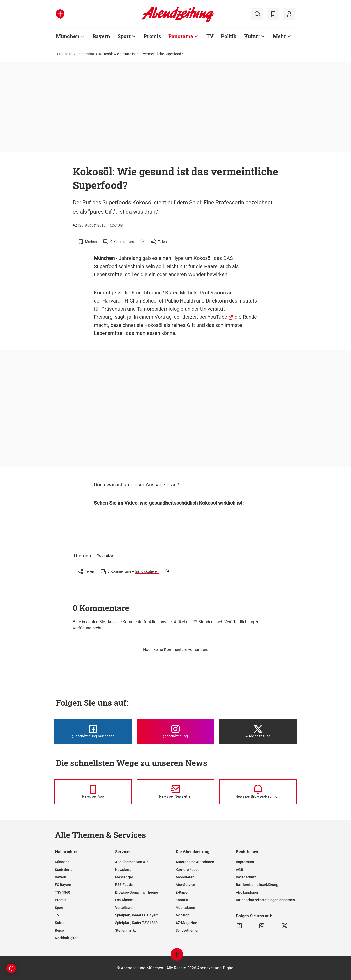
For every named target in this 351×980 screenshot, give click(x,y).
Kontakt (182, 900)
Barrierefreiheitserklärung (257, 885)
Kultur (252, 36)
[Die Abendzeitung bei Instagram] (175, 731)
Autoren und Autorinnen (195, 862)
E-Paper (182, 892)
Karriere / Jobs (188, 870)
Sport (124, 36)
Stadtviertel (64, 870)
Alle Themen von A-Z (132, 862)
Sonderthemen (188, 930)
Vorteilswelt (125, 908)
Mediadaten (185, 908)
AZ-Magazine (186, 923)
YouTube (105, 555)
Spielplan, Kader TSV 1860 (136, 923)
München (68, 36)
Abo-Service (185, 885)
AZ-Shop (182, 915)
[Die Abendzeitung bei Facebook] (93, 731)
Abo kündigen (247, 892)
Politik (229, 36)
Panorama (181, 36)
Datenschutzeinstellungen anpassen (265, 900)
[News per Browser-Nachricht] (258, 792)
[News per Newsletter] (175, 792)
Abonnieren (185, 877)
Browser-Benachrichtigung (137, 892)
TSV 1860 (62, 892)
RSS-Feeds (124, 885)
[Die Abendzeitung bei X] (258, 731)
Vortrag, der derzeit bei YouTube (191, 317)
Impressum (245, 862)
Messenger (124, 877)
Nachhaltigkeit (67, 938)
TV (210, 36)
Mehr (279, 36)
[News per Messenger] (93, 792)
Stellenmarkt (125, 930)
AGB (239, 870)
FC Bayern (63, 885)
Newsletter (124, 870)
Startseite (65, 54)
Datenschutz (246, 877)
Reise (59, 930)
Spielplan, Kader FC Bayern (137, 915)
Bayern (101, 36)
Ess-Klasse (124, 900)
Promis (152, 36)
